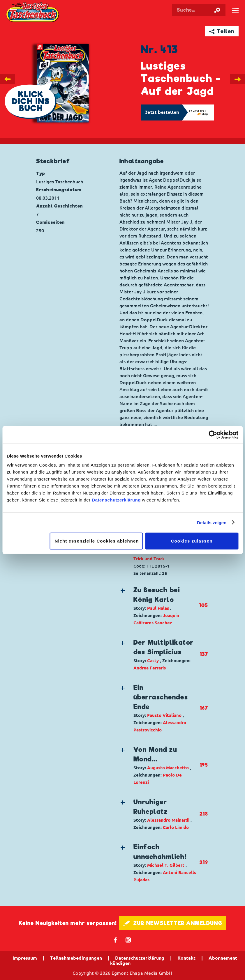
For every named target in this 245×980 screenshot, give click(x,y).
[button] (159, 606)
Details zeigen (212, 522)
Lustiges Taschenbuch (33, 13)
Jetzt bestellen (162, 112)
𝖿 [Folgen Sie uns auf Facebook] (116, 940)
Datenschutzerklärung (116, 500)
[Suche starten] (217, 10)
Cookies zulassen (192, 541)
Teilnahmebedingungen (76, 958)
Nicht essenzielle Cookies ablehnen (97, 541)
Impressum (25, 958)
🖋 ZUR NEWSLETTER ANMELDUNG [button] (173, 923)
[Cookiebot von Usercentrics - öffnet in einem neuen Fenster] (213, 435)
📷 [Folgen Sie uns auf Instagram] (128, 940)
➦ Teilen (222, 31)
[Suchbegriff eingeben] (199, 10)
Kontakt (186, 958)
